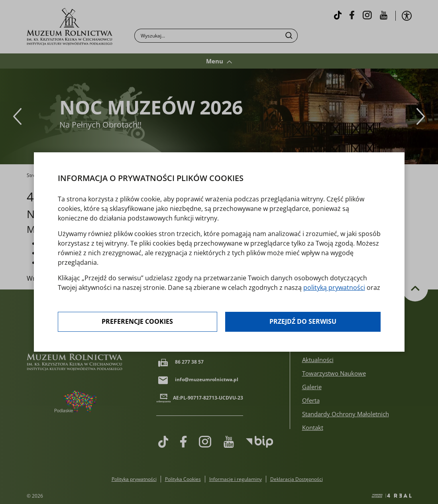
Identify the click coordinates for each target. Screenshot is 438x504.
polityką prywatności (334, 287)
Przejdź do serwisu (303, 322)
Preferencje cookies (137, 322)
